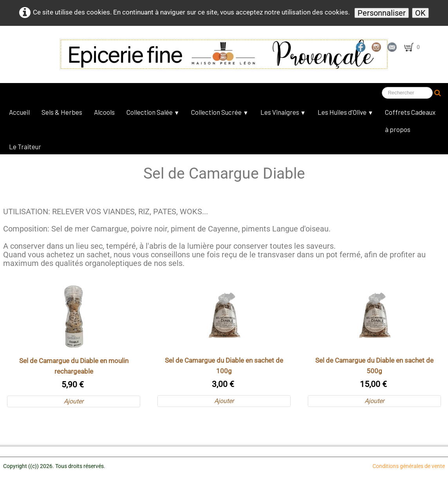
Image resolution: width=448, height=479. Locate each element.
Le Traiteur (25, 146)
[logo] (186, 54)
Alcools (104, 112)
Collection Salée (153, 112)
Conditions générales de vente (409, 466)
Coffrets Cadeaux (410, 112)
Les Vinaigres (283, 112)
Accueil (19, 112)
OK (420, 13)
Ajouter (74, 401)
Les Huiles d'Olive (345, 112)
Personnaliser (382, 13)
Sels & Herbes (62, 112)
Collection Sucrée (220, 112)
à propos (398, 129)
